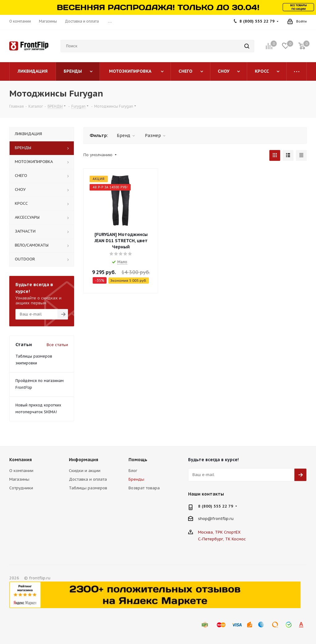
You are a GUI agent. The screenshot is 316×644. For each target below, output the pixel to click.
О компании (21, 471)
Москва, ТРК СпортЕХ (219, 532)
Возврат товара (144, 488)
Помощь (138, 460)
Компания (21, 460)
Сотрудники (21, 488)
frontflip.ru (223, 519)
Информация (84, 460)
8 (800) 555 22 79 (257, 21)
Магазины (19, 479)
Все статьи (57, 345)
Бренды (136, 479)
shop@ (205, 519)
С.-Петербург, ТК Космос (222, 539)
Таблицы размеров (88, 488)
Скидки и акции (85, 471)
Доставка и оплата (88, 479)
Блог (133, 471)
